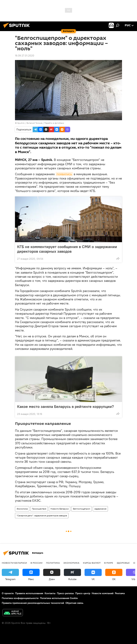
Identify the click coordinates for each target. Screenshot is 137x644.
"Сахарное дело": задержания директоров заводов (42, 516)
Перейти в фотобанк (54, 123)
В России (36, 563)
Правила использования (29, 593)
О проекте (8, 593)
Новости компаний (103, 593)
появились (64, 174)
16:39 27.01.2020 (25, 56)
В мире (109, 563)
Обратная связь (74, 603)
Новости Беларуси (60, 509)
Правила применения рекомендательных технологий (33, 603)
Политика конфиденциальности (20, 598)
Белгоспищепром (82, 509)
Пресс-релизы (65, 593)
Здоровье (123, 563)
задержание (100, 509)
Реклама (120, 593)
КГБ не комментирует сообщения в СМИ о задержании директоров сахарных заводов (67, 249)
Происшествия (39, 509)
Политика (53, 563)
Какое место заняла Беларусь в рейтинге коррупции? (65, 406)
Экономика (22, 509)
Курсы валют (92, 563)
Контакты (50, 593)
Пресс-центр (83, 593)
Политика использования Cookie (59, 598)
